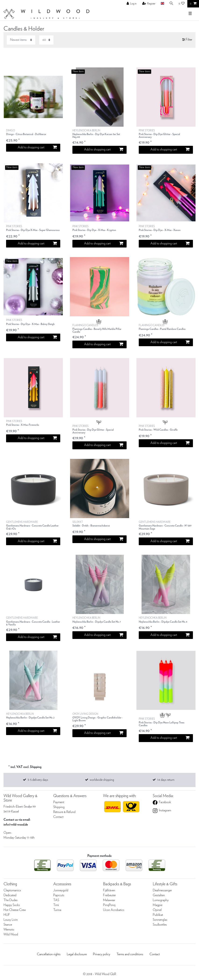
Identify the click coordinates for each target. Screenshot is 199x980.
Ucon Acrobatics (114, 910)
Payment (59, 802)
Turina (57, 910)
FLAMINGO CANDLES (99, 329)
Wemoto (9, 930)
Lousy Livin (11, 920)
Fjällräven (109, 890)
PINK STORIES (166, 134)
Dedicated (10, 895)
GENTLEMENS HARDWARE (33, 525)
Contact (58, 817)
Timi (56, 905)
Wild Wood (11, 935)
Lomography (161, 900)
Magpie (158, 905)
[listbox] (33, 97)
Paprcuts (59, 895)
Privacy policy (102, 954)
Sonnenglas (160, 920)
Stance (8, 925)
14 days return (166, 780)
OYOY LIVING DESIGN (99, 717)
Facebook (165, 802)
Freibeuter (109, 895)
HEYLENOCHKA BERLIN (99, 134)
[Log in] (132, 4)
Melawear (109, 900)
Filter (187, 40)
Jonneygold (61, 890)
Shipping (59, 807)
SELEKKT (91, 524)
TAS (56, 900)
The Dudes (11, 900)
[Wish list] (182, 4)
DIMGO (26, 133)
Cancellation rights (49, 954)
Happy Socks (12, 905)
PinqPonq (109, 905)
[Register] (149, 4)
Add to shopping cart (37, 147)
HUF (7, 915)
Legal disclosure (77, 954)
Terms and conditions (130, 954)
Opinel (157, 910)
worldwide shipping (102, 780)
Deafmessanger (162, 890)
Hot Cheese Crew (15, 910)
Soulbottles (160, 925)
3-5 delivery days (38, 780)
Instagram (165, 810)
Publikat (158, 915)
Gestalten (159, 895)
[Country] (162, 4)
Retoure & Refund (64, 812)
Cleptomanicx (12, 890)
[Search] (171, 4)
